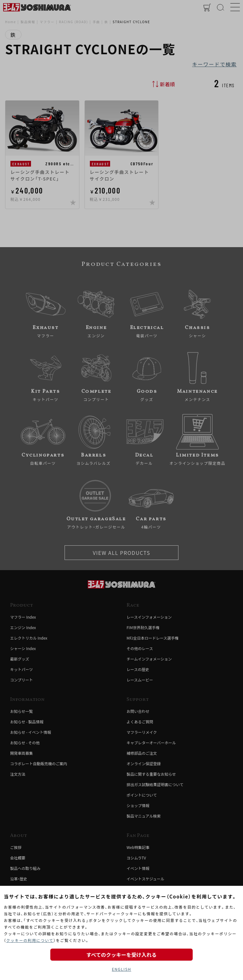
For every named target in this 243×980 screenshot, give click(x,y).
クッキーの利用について (30, 940)
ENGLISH (121, 969)
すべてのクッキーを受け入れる (121, 955)
